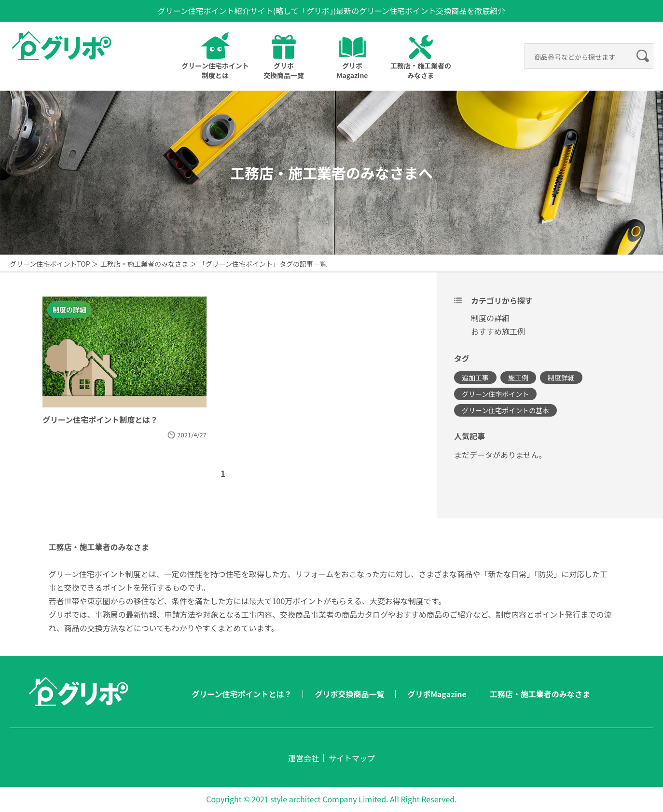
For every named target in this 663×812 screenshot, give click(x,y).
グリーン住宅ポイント (495, 394)
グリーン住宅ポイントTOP (50, 264)
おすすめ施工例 (498, 331)
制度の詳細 (490, 318)
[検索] (582, 57)
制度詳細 (561, 378)
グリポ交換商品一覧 (284, 70)
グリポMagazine (352, 70)
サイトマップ (352, 758)
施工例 (518, 378)
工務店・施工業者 (421, 70)
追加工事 (475, 378)
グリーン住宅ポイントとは (215, 70)
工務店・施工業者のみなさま (144, 264)
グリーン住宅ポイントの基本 (505, 410)
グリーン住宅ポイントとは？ (242, 694)
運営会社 (304, 758)
